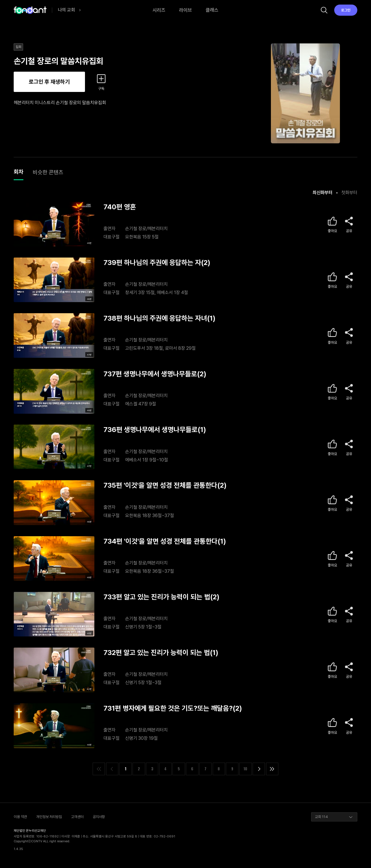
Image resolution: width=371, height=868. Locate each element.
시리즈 (159, 10)
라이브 (185, 10)
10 (245, 769)
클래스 (212, 10)
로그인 (346, 10)
